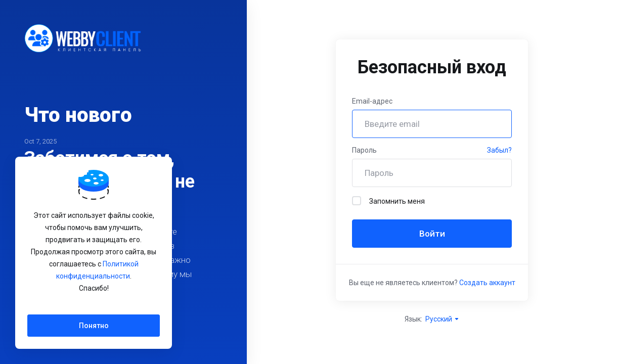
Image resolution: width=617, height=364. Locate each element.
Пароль (364, 150)
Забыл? (499, 150)
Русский (443, 319)
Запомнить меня (388, 201)
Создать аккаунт (487, 283)
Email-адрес (372, 101)
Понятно (94, 326)
